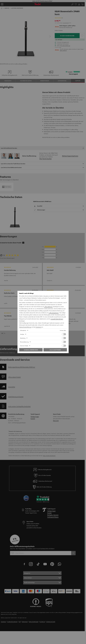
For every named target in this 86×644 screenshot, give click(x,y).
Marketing (23, 338)
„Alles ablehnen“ (48, 307)
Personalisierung (24, 342)
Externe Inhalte (24, 346)
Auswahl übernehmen (31, 350)
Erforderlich (23, 330)
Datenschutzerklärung (25, 327)
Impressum (38, 327)
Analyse (22, 334)
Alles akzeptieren (55, 350)
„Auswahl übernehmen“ (57, 319)
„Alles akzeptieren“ (54, 313)
